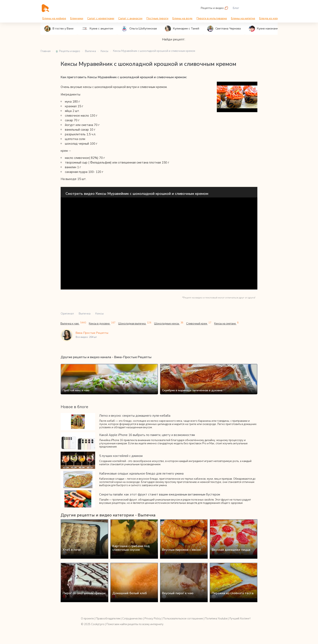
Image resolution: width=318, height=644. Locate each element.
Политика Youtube (216, 619)
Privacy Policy (153, 619)
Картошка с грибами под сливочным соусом (131, 548)
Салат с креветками (101, 18)
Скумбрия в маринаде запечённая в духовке (192, 390)
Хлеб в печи (72, 550)
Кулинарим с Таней (182, 29)
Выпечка (85, 314)
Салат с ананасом (130, 18)
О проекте (87, 619)
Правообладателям (108, 619)
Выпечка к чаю (73, 324)
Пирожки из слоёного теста (233, 593)
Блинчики (77, 18)
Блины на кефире (54, 18)
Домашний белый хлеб (130, 593)
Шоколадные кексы (169, 324)
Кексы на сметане (226, 324)
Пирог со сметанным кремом (84, 593)
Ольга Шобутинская (139, 29)
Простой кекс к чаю (76, 390)
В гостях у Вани (59, 29)
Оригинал (67, 314)
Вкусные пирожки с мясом (181, 550)
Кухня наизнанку (264, 29)
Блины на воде (182, 18)
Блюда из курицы (271, 18)
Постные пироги (157, 18)
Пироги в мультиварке (212, 18)
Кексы (99, 314)
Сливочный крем (199, 324)
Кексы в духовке (102, 324)
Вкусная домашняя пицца (231, 550)
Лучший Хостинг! (240, 619)
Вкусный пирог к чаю (178, 593)
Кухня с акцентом (97, 29)
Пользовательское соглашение (183, 619)
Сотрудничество (132, 619)
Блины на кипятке (243, 18)
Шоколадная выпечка (135, 324)
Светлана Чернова (224, 29)
